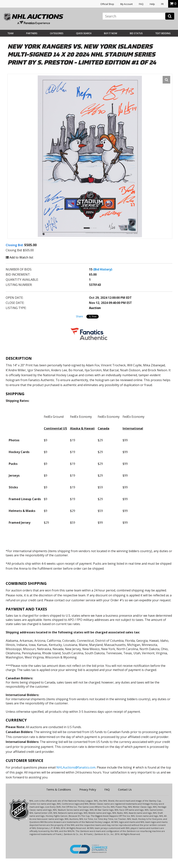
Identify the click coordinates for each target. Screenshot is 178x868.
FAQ (141, 4)
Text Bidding (163, 33)
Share (79, 316)
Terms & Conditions (59, 790)
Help (152, 4)
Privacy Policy (88, 790)
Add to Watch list (19, 257)
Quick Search (84, 33)
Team (10, 33)
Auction (95, 308)
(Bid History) (103, 269)
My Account (126, 4)
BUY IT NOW (111, 33)
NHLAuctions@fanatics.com (76, 767)
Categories (57, 33)
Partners (32, 33)
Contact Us (125, 790)
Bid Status (136, 33)
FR (162, 4)
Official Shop (107, 4)
